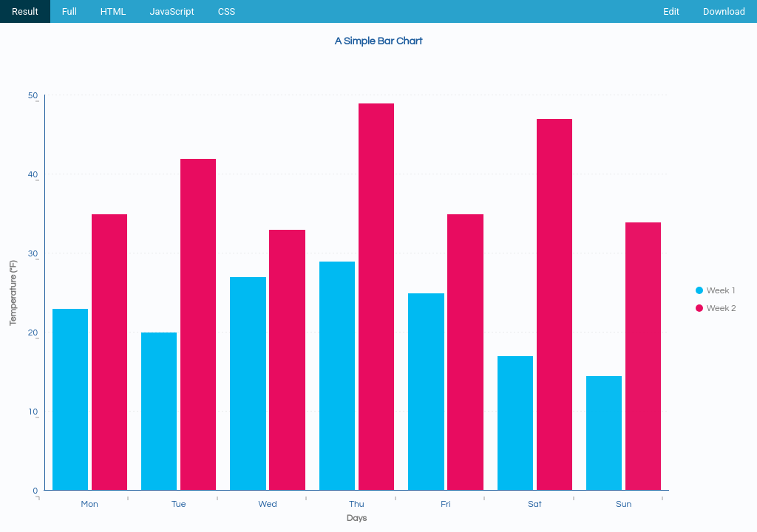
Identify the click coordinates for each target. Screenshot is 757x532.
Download (724, 11)
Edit (671, 11)
